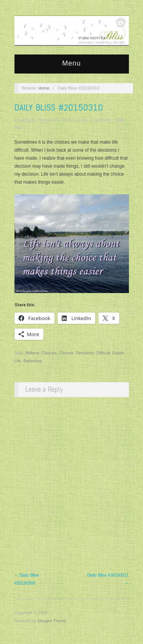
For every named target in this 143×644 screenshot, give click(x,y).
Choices (49, 353)
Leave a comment (94, 120)
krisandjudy (25, 120)
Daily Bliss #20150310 (59, 107)
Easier (118, 353)
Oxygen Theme (52, 621)
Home (44, 88)
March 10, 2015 (56, 120)
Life (18, 361)
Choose (66, 353)
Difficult (103, 353)
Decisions (85, 353)
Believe (32, 353)
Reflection (33, 361)
